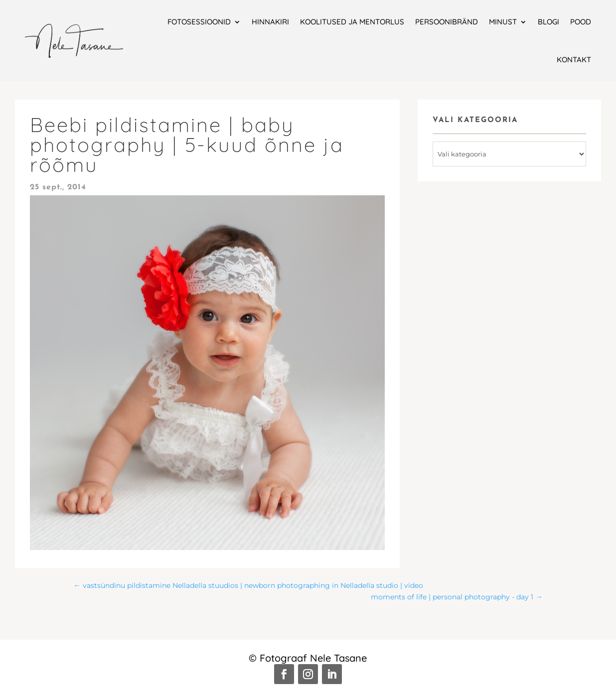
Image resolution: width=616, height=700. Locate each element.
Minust (503, 22)
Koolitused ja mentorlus (352, 22)
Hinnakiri (270, 22)
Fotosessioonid (199, 22)
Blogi (548, 22)
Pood (581, 22)
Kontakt (574, 60)
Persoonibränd (447, 22)
